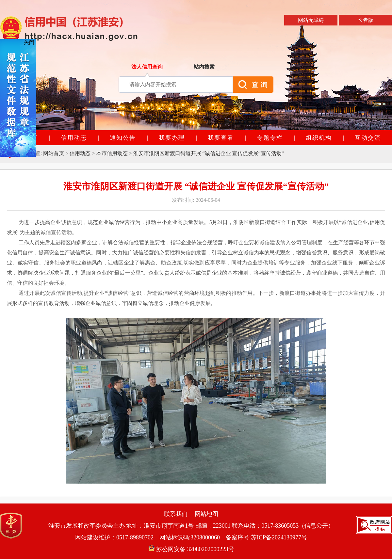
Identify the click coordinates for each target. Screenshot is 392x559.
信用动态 (80, 153)
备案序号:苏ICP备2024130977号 (266, 537)
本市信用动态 (112, 153)
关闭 (29, 42)
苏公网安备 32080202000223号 (191, 549)
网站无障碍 (311, 20)
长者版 (366, 20)
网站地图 (206, 514)
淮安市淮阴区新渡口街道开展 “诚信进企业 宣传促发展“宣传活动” (209, 153)
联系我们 (176, 514)
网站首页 (54, 153)
